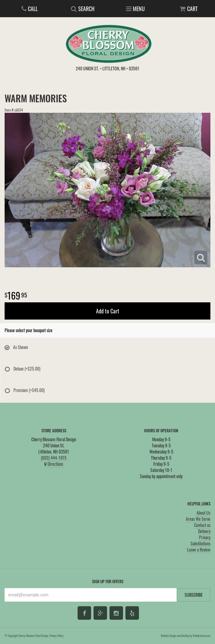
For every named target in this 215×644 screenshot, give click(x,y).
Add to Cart (108, 311)
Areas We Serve (198, 519)
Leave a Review (199, 550)
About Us (203, 513)
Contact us (202, 525)
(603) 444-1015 (54, 458)
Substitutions (200, 543)
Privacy (205, 537)
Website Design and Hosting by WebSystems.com (186, 636)
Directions (54, 464)
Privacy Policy (56, 636)
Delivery (204, 531)
